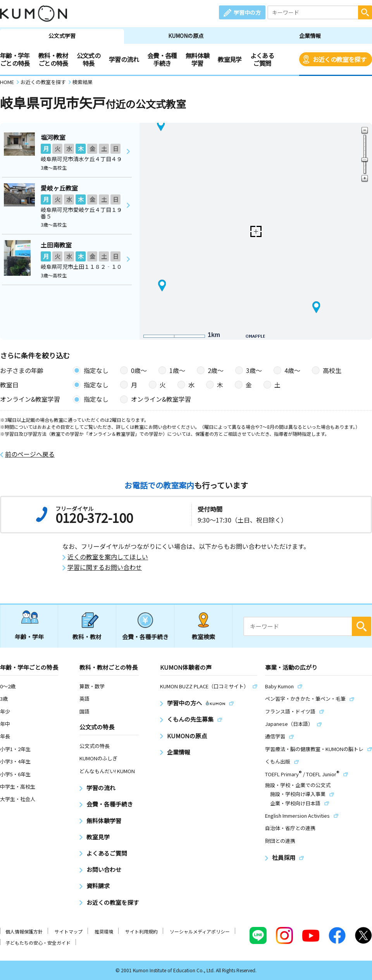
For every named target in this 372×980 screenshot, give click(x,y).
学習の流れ (124, 59)
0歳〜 (139, 370)
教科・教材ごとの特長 (53, 59)
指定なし (96, 370)
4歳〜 (292, 370)
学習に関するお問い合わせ (105, 567)
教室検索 (203, 637)
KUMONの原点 (186, 36)
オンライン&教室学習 (161, 399)
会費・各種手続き (162, 59)
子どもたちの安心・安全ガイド (38, 943)
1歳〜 (177, 370)
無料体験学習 (197, 59)
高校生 (332, 370)
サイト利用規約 (141, 931)
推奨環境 (104, 931)
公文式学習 (62, 36)
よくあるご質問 (262, 59)
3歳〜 (254, 370)
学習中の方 (247, 12)
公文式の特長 (89, 59)
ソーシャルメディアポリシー (200, 931)
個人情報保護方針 (24, 931)
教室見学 (230, 59)
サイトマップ (69, 931)
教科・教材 (87, 637)
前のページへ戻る (30, 454)
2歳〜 (216, 370)
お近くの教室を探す (339, 59)
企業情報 (310, 36)
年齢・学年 (29, 637)
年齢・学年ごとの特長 (15, 59)
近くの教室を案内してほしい (108, 557)
